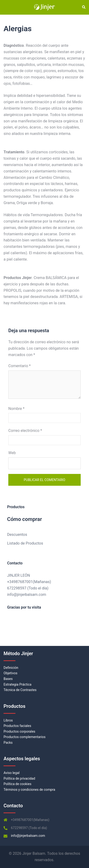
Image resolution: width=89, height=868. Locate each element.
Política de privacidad (19, 778)
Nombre (16, 409)
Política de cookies (17, 784)
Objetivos (10, 673)
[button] (84, 7)
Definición (11, 668)
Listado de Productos (25, 543)
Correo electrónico (25, 431)
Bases (8, 679)
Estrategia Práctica (17, 684)
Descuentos (17, 535)
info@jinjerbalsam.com (27, 595)
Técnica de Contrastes (20, 690)
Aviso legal (12, 773)
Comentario (19, 366)
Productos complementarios (25, 737)
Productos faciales (17, 726)
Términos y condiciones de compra (29, 790)
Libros (8, 720)
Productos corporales (19, 731)
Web (12, 453)
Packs (8, 743)
